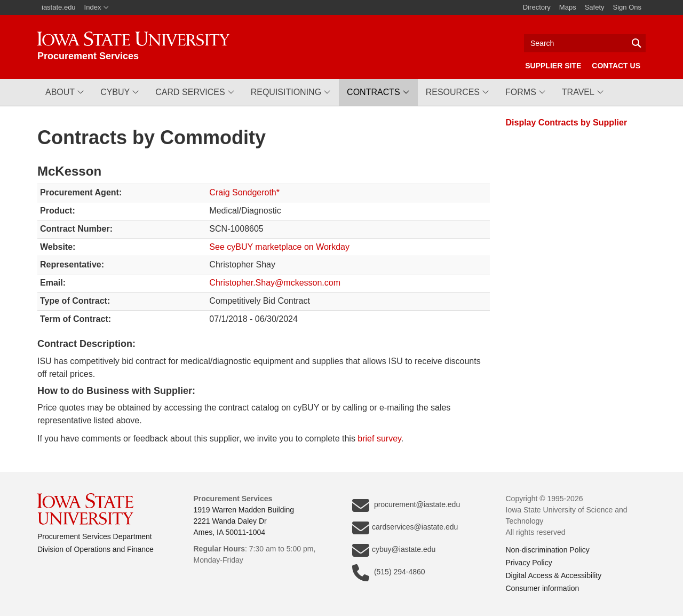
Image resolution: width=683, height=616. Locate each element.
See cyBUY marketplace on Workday (279, 247)
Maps (568, 7)
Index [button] (97, 7)
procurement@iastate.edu (406, 506)
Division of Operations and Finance (96, 549)
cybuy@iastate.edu (394, 550)
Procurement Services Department (95, 536)
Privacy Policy (529, 563)
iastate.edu (59, 7)
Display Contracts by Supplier (567, 123)
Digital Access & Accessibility (554, 575)
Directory (537, 7)
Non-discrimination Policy (548, 550)
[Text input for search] (585, 43)
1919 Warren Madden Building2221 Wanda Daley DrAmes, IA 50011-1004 (244, 521)
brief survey (379, 439)
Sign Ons (627, 7)
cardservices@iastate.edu (405, 528)
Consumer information (543, 588)
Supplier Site (553, 66)
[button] (65, 92)
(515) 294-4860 (389, 573)
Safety (595, 7)
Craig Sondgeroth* (244, 192)
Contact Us (616, 66)
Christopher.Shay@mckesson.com (275, 283)
